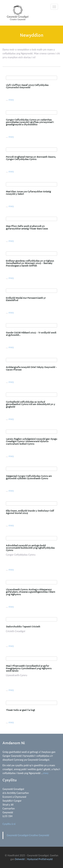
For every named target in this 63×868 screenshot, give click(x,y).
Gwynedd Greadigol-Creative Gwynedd (28, 835)
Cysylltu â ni (9, 824)
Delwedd (20, 859)
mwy (11, 100)
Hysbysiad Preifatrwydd (40, 859)
